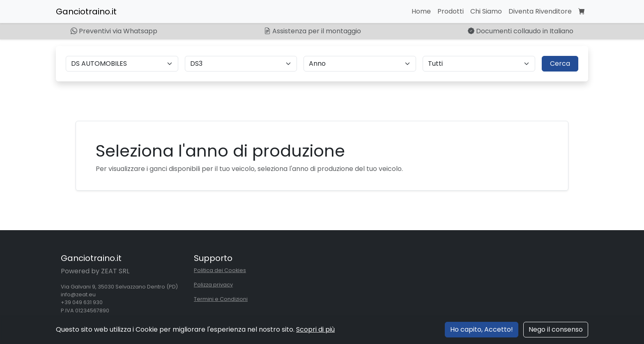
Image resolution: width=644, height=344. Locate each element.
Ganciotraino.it (86, 12)
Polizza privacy (213, 285)
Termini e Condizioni (221, 299)
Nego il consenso (556, 329)
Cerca (560, 63)
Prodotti (451, 11)
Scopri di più (315, 329)
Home (421, 11)
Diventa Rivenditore (540, 11)
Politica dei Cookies (220, 270)
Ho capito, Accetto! (482, 329)
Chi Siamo (486, 11)
